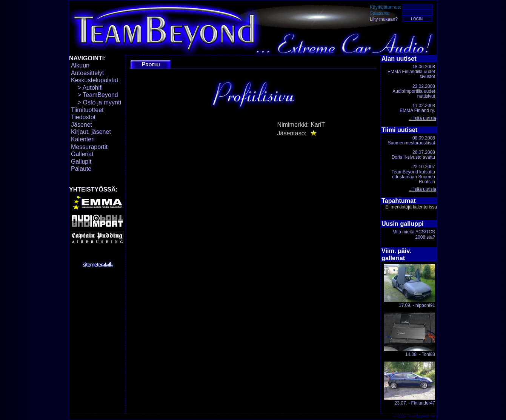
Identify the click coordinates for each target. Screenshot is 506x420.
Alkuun (80, 65)
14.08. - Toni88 (410, 335)
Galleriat (82, 154)
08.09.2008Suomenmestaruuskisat (411, 140)
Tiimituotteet (87, 110)
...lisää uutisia (422, 118)
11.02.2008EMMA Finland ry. (417, 108)
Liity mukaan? (384, 19)
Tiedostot (83, 117)
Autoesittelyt (87, 73)
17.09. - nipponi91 (410, 286)
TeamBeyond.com (422, 416)
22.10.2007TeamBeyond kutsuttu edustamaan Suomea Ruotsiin (413, 174)
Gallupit (81, 162)
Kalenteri (83, 139)
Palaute (81, 169)
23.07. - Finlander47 (410, 384)
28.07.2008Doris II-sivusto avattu (413, 155)
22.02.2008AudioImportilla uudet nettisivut (414, 91)
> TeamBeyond (95, 95)
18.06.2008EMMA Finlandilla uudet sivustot (411, 72)
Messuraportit (89, 147)
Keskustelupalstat (95, 80)
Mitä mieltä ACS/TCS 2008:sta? (414, 234)
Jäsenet (82, 125)
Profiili (151, 64)
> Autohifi (87, 88)
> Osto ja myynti (96, 102)
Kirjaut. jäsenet (91, 132)
